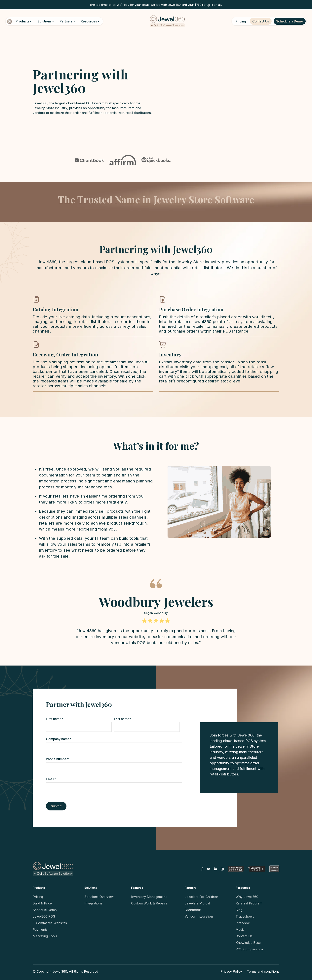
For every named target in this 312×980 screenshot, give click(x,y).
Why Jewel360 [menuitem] (247, 897)
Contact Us (261, 21)
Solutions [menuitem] (91, 888)
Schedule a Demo (290, 21)
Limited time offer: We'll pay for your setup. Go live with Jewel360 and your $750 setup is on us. (156, 5)
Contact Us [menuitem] (244, 936)
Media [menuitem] (240, 930)
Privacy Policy (231, 971)
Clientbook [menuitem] (193, 910)
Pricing (241, 21)
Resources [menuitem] (243, 888)
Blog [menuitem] (239, 910)
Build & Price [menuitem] (42, 903)
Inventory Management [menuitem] (149, 897)
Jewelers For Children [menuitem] (201, 897)
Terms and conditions (263, 971)
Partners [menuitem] (191, 888)
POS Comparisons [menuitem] (249, 949)
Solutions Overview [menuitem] (99, 897)
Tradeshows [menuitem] (245, 916)
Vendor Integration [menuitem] (199, 916)
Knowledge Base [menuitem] (248, 943)
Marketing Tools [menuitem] (45, 936)
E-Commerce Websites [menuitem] (50, 923)
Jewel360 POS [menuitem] (44, 916)
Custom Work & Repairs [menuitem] (149, 903)
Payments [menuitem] (40, 930)
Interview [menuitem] (243, 923)
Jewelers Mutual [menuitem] (197, 903)
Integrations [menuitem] (93, 903)
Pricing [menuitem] (38, 897)
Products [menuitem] (39, 888)
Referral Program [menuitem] (249, 903)
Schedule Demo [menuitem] (45, 910)
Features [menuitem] (137, 888)
